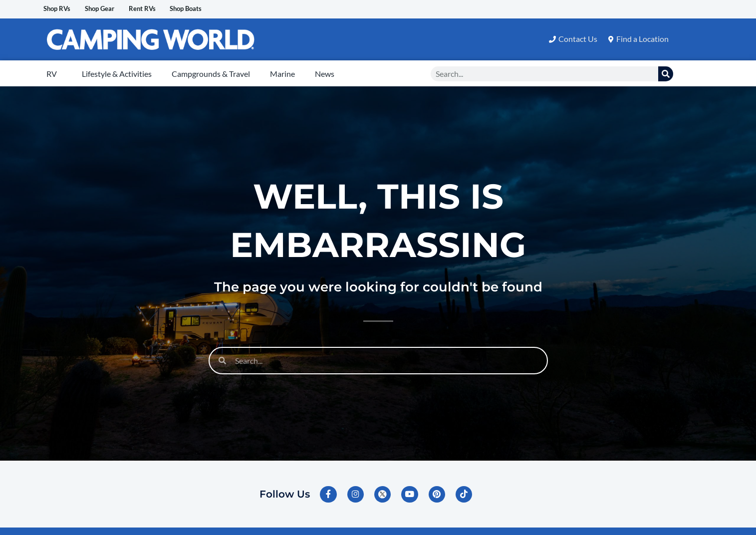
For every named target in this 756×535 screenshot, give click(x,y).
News (325, 74)
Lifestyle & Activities (117, 74)
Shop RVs (63, 9)
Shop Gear (117, 9)
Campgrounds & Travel (211, 74)
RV (52, 74)
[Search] (666, 74)
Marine (282, 74)
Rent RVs (170, 9)
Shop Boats (224, 9)
